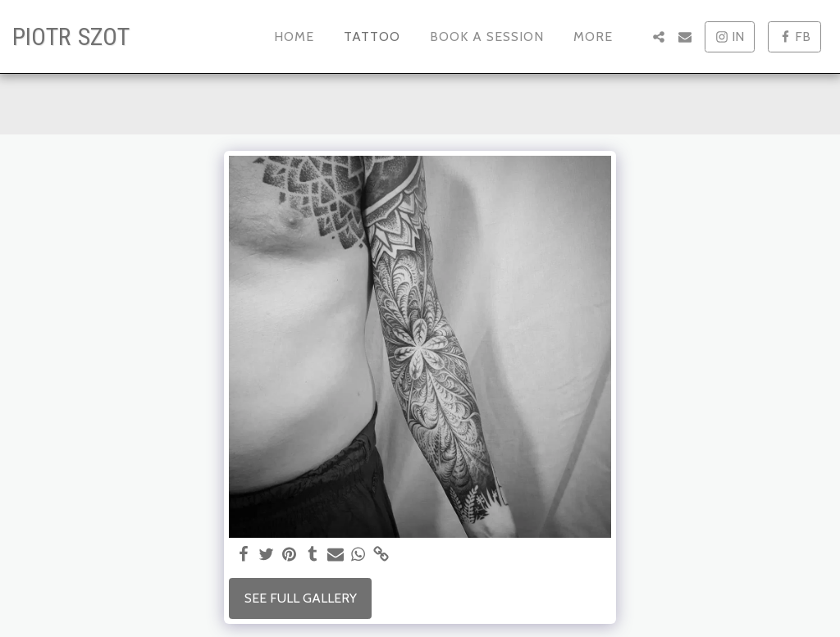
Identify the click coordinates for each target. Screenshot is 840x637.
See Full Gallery (301, 598)
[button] (659, 37)
